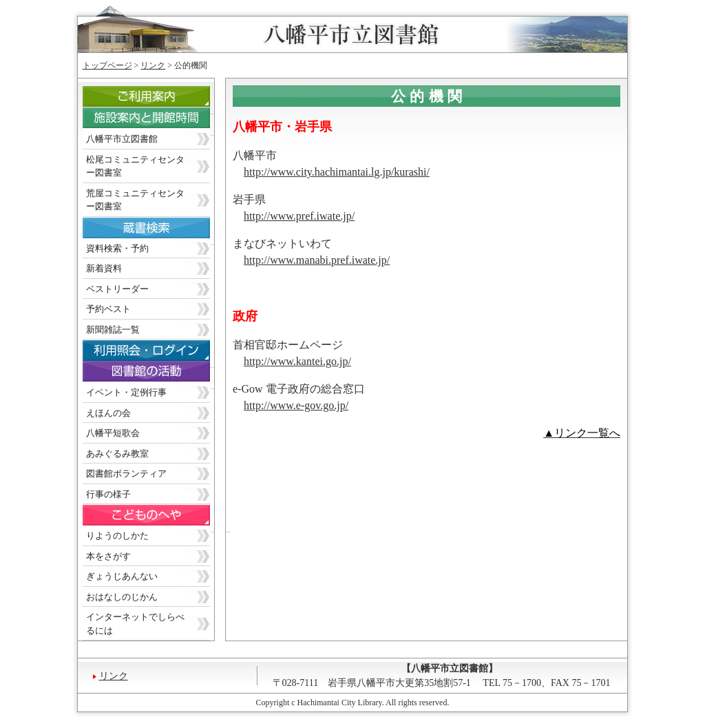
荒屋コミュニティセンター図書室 (135, 200)
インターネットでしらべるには (135, 624)
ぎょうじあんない (122, 576)
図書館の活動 (157, 375)
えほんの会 (108, 413)
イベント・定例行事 (126, 392)
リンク (153, 65)
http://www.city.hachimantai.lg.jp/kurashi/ (337, 172)
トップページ (107, 65)
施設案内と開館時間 (157, 122)
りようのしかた (117, 535)
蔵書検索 (157, 231)
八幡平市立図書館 (122, 139)
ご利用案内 (157, 100)
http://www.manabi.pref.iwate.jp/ (317, 260)
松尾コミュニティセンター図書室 (135, 166)
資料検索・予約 (117, 248)
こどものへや (157, 518)
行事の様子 (108, 494)
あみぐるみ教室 (117, 454)
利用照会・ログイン (157, 354)
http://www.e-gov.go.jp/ (296, 405)
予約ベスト (108, 309)
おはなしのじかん (122, 597)
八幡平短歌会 (113, 433)
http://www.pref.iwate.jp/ (299, 216)
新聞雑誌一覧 (113, 330)
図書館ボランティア (126, 474)
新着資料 (104, 268)
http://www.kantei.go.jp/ (297, 361)
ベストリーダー (117, 289)
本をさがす (108, 556)
